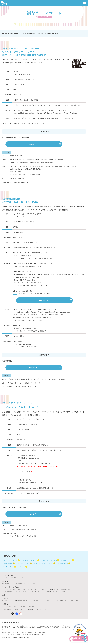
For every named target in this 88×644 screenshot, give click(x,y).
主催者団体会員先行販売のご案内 (22, 600)
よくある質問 (74, 600)
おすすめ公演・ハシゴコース (22, 583)
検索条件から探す (66, 560)
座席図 (67, 600)
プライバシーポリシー (41, 610)
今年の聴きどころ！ (7, 583)
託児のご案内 (35, 583)
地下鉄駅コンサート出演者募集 (26, 606)
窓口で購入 (36, 600)
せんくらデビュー (23, 578)
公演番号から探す (7, 563)
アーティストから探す (23, 563)
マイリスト (21, 567)
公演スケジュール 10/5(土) (30, 560)
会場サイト (33, 144)
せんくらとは (6, 578)
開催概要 (14, 578)
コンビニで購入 (45, 600)
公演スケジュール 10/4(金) (10, 560)
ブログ (22, 610)
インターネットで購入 (57, 600)
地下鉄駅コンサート (8, 567)
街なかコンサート (63, 563)
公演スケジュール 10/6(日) (49, 560)
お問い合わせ (30, 610)
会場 (4, 595)
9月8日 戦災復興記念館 (10, 33)
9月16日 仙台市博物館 (28, 33)
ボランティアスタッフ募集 (9, 606)
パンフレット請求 (7, 610)
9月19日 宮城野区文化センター (48, 33)
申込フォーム (44, 300)
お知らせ (16, 610)
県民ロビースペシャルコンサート (44, 563)
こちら (15, 294)
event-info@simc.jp (25, 344)
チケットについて (7, 600)
